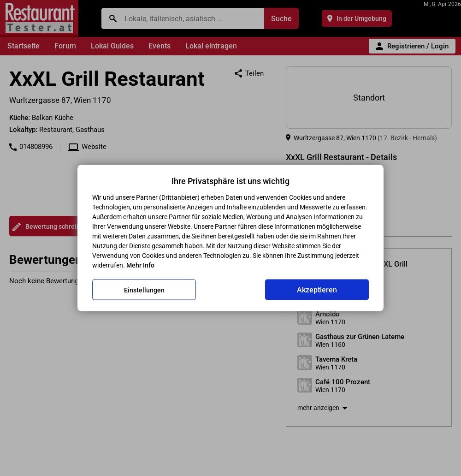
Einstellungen (144, 290)
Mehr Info (140, 265)
